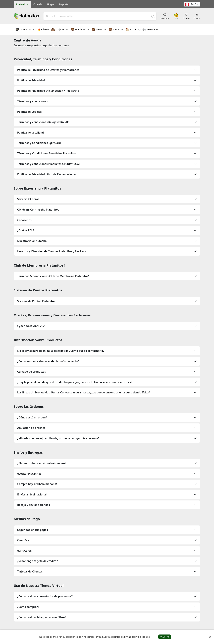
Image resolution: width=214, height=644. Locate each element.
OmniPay (23, 540)
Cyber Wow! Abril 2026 (32, 326)
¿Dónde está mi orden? (32, 417)
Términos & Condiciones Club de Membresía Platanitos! (53, 276)
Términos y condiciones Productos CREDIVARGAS (49, 164)
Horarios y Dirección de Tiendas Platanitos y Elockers (51, 251)
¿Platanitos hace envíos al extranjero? (42, 463)
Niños (116, 30)
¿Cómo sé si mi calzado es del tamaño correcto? (48, 361)
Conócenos (24, 220)
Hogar (51, 4)
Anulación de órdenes (31, 428)
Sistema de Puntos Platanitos (36, 301)
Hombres (80, 30)
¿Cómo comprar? (28, 607)
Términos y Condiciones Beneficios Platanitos (47, 153)
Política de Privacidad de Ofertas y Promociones (48, 70)
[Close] (210, 637)
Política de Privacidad (31, 80)
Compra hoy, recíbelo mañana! (37, 484)
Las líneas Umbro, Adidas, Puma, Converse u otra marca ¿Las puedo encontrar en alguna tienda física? (84, 392)
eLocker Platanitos (29, 474)
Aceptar (165, 637)
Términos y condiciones (32, 101)
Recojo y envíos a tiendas (34, 505)
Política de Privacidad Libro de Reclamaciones (47, 174)
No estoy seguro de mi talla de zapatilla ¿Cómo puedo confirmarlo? (61, 351)
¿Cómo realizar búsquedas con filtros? (42, 617)
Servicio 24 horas (28, 199)
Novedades (151, 30)
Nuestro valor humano (32, 241)
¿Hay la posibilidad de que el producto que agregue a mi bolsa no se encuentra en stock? (75, 382)
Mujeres (60, 30)
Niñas (99, 30)
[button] (192, 4)
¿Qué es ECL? (26, 230)
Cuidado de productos (32, 372)
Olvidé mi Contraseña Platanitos (38, 210)
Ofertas (43, 30)
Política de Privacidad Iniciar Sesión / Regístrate (48, 91)
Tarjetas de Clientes (30, 571)
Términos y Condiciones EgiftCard (39, 143)
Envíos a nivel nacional (32, 494)
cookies (146, 637)
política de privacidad (124, 637)
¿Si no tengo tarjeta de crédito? (37, 561)
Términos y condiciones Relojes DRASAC (43, 122)
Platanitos (22, 4)
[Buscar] (153, 16)
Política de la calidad (31, 133)
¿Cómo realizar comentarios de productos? (45, 596)
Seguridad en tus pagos (33, 530)
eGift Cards (24, 551)
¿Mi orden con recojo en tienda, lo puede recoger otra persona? (58, 438)
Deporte (64, 4)
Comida (38, 4)
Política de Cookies (29, 112)
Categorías (25, 30)
